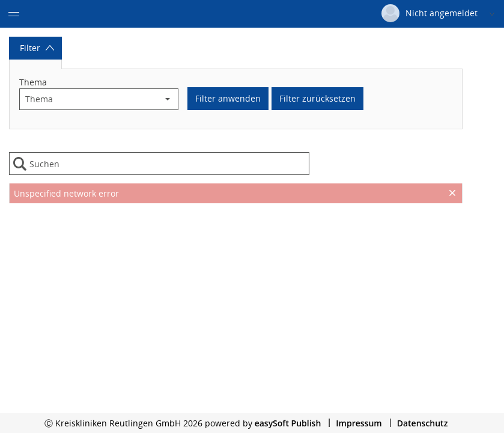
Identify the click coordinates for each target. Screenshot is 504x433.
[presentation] (236, 233)
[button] (168, 99)
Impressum (359, 423)
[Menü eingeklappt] (14, 14)
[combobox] (89, 99)
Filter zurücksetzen (317, 98)
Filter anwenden (228, 98)
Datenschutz (423, 423)
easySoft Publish (288, 423)
